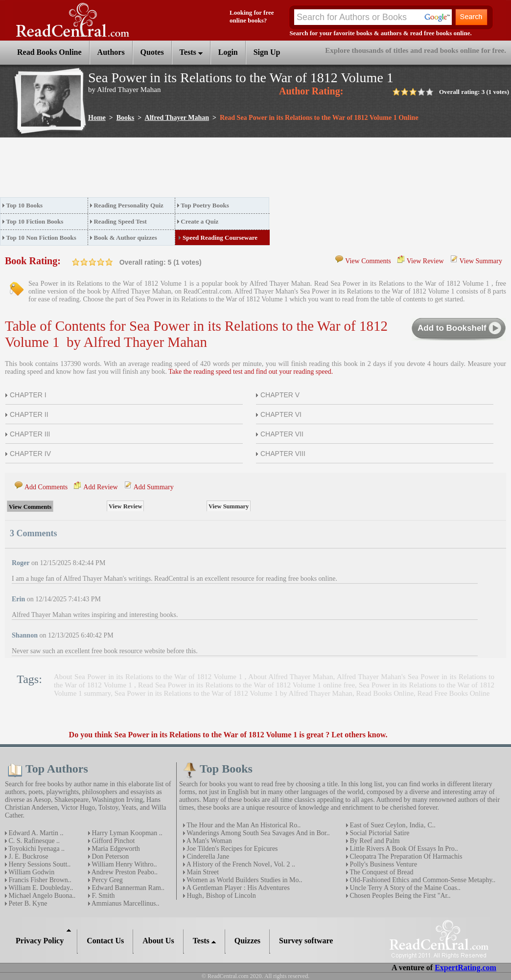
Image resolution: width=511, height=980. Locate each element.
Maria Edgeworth (115, 849)
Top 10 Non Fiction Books (41, 238)
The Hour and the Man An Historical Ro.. (243, 825)
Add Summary (154, 487)
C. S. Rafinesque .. (33, 841)
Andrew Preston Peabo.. (124, 872)
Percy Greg (106, 880)
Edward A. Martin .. (35, 833)
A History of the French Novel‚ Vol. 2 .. (240, 864)
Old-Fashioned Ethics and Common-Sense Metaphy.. (422, 880)
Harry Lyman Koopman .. (126, 833)
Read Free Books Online (454, 693)
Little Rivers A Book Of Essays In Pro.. (403, 849)
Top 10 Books (25, 205)
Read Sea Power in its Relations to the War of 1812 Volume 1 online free (246, 685)
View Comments (368, 261)
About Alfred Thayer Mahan (290, 677)
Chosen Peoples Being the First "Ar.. (399, 896)
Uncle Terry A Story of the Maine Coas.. (404, 888)
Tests (191, 52)
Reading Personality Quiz (128, 205)
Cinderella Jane (207, 856)
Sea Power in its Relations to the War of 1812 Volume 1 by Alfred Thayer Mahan (233, 693)
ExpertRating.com (465, 968)
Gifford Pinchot (113, 841)
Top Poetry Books (205, 205)
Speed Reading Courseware (220, 238)
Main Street (202, 872)
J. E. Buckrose (27, 856)
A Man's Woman (209, 841)
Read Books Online (385, 693)
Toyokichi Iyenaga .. (36, 849)
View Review (425, 261)
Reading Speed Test (120, 221)
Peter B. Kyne (27, 903)
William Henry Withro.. (123, 864)
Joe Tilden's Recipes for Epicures (232, 849)
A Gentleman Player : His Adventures (237, 888)
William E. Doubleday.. (40, 888)
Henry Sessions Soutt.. (39, 864)
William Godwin (31, 872)
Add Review (100, 487)
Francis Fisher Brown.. (39, 880)
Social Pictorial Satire (379, 833)
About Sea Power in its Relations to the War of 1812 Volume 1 (149, 677)
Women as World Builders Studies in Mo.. (244, 880)
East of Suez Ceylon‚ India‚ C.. (392, 825)
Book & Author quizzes (125, 238)
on (76, 262)
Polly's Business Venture (383, 864)
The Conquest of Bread (381, 872)
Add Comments (46, 487)
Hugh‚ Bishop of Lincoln (221, 896)
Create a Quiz (199, 221)
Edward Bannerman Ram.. (127, 888)
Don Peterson (109, 856)
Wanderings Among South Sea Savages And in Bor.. (257, 833)
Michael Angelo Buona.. (41, 896)
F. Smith (103, 896)
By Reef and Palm (374, 841)
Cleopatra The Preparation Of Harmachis (405, 856)
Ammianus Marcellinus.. (125, 903)
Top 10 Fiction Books (35, 221)
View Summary (481, 261)
